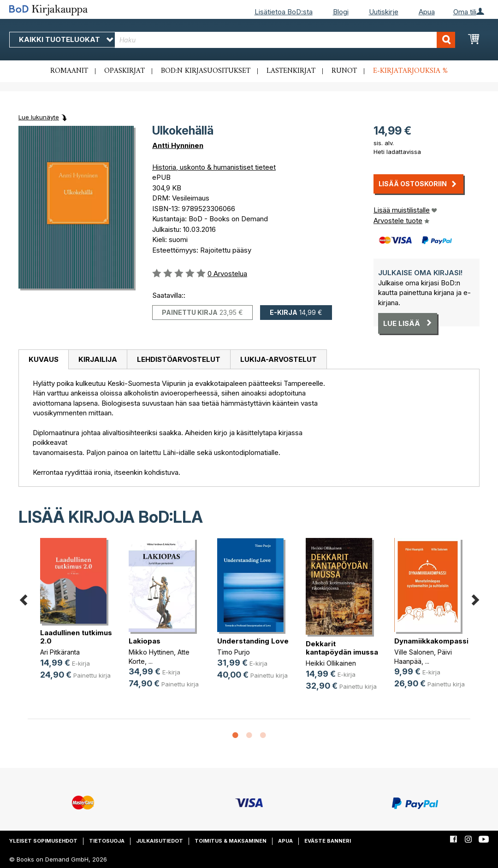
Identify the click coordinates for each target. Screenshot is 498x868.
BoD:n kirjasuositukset (206, 71)
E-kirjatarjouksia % (410, 71)
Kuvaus (44, 359)
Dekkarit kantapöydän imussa (342, 648)
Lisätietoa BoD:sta (284, 12)
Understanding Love (253, 641)
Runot (344, 71)
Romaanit (69, 71)
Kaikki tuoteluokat (66, 39)
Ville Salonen (414, 652)
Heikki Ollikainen (331, 663)
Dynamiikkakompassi (431, 641)
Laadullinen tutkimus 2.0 (76, 637)
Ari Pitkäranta (60, 652)
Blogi (341, 12)
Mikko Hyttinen (151, 652)
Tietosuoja (107, 841)
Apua (427, 12)
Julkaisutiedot (160, 841)
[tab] (43, 360)
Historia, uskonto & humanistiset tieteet (214, 167)
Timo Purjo (234, 652)
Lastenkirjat (291, 71)
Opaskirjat (125, 71)
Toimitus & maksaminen (231, 841)
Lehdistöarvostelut (179, 359)
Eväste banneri (328, 841)
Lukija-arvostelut (279, 359)
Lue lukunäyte (39, 117)
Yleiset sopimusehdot (43, 841)
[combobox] (285, 40)
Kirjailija (98, 359)
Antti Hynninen (178, 145)
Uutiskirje (384, 12)
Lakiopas (145, 641)
